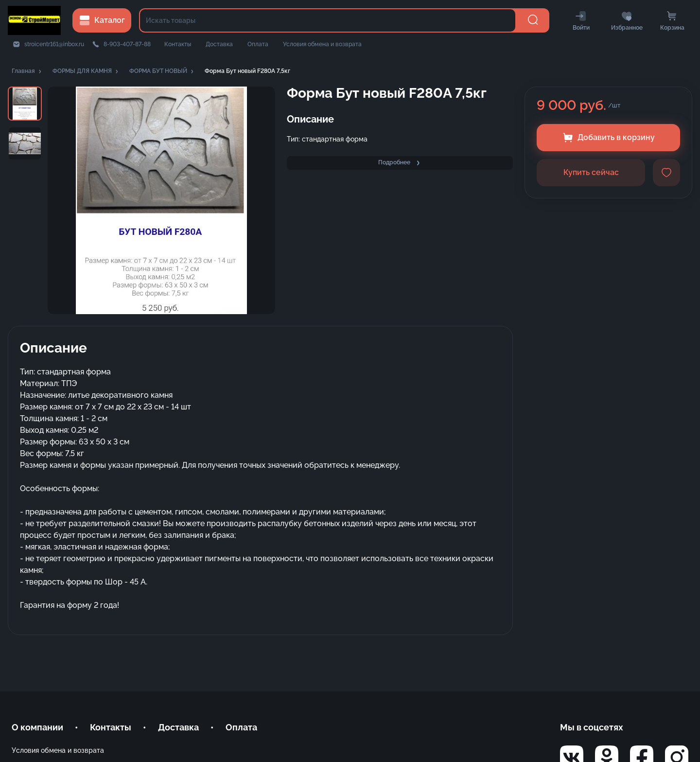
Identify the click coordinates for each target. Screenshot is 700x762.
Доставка (219, 44)
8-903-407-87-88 (127, 44)
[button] (27, 71)
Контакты (178, 44)
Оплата (258, 44)
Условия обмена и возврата (322, 44)
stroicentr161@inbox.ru (54, 44)
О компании (37, 727)
